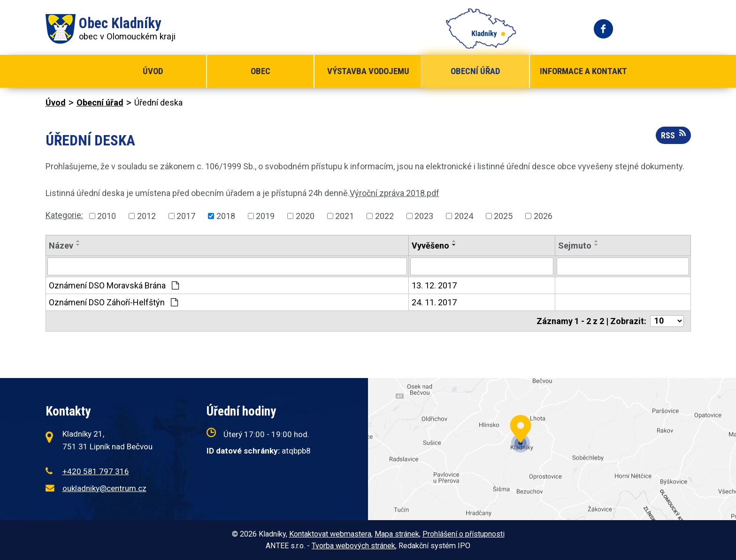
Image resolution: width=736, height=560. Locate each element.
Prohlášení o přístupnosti (464, 534)
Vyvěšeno (430, 246)
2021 (345, 216)
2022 (384, 216)
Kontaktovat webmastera (330, 534)
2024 (464, 216)
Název (61, 246)
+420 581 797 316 (96, 471)
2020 (305, 216)
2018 (226, 216)
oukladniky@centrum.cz (104, 488)
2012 (146, 216)
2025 (503, 216)
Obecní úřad (475, 71)
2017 (186, 216)
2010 (107, 216)
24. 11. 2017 (434, 302)
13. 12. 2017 (434, 285)
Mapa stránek (397, 534)
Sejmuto (575, 246)
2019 (265, 216)
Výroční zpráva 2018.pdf (395, 193)
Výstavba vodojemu (368, 71)
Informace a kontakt (583, 71)
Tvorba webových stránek (353, 546)
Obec (261, 71)
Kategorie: (64, 215)
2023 (424, 216)
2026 (543, 216)
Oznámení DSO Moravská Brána (114, 285)
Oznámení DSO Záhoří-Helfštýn (113, 302)
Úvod (153, 71)
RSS (673, 135)
